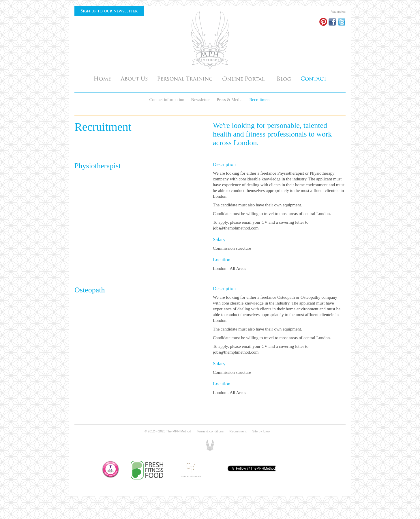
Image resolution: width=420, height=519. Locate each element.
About (134, 78)
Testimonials (245, 78)
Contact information (167, 100)
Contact (314, 78)
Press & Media (230, 100)
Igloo (266, 431)
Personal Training (185, 78)
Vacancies (338, 12)
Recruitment (260, 100)
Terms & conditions (210, 431)
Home (102, 78)
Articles (284, 78)
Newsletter (201, 100)
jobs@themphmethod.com (236, 228)
